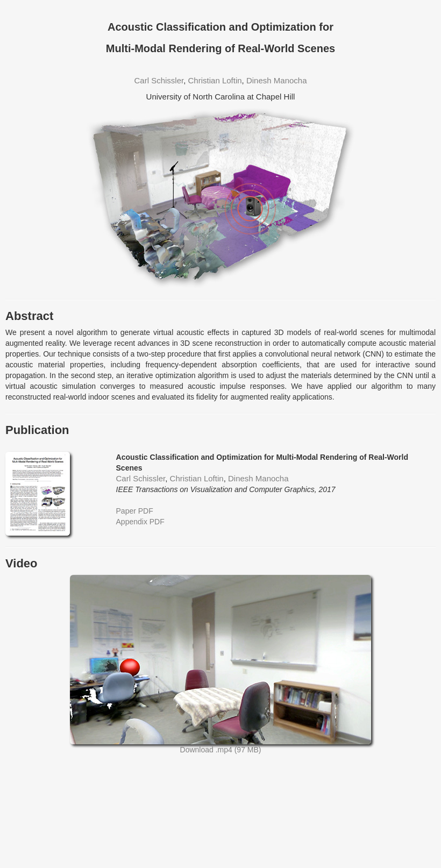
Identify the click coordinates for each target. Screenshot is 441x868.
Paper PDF (135, 511)
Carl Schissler (159, 80)
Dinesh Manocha (277, 80)
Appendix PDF (140, 522)
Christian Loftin (215, 80)
